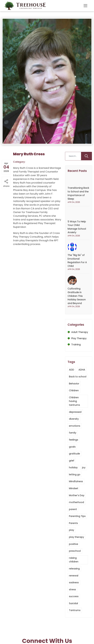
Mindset (74, 495)
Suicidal (74, 609)
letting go (75, 481)
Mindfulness (76, 488)
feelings (74, 447)
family (73, 440)
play (72, 536)
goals (72, 454)
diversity (74, 426)
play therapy (77, 543)
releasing (75, 574)
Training (76, 349)
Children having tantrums (75, 409)
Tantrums (75, 616)
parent (73, 516)
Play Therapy (79, 343)
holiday (74, 474)
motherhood (77, 509)
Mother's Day (77, 502)
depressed (75, 419)
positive (74, 550)
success (74, 602)
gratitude (75, 461)
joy (84, 474)
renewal (74, 581)
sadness (74, 588)
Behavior (74, 391)
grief (72, 468)
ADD (72, 374)
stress (73, 595)
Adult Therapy (80, 337)
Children (74, 398)
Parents (74, 530)
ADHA (82, 374)
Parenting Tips (78, 523)
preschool (75, 557)
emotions (75, 433)
